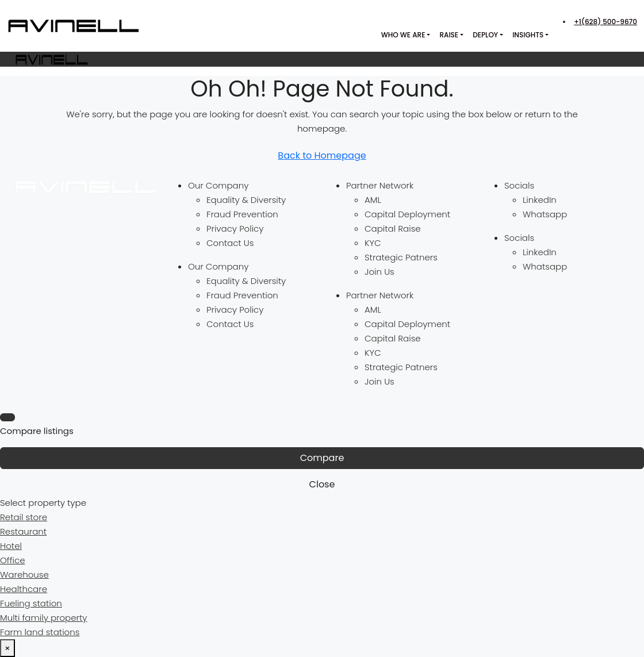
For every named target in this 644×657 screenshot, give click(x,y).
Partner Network (380, 185)
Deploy (485, 35)
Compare (322, 458)
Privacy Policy (235, 228)
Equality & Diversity (246, 200)
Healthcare (24, 589)
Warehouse (24, 575)
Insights (528, 35)
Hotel (11, 546)
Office (13, 560)
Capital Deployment (407, 214)
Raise (449, 35)
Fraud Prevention (242, 214)
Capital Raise (393, 228)
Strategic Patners (401, 257)
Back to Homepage (322, 155)
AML (373, 200)
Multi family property (44, 618)
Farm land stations (40, 632)
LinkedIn (540, 200)
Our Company (218, 185)
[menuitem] (604, 22)
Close (322, 484)
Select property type (43, 503)
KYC (373, 243)
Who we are (403, 35)
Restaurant (23, 531)
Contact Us (230, 243)
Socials (519, 185)
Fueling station (31, 603)
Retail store (24, 517)
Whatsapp (545, 214)
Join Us (379, 272)
